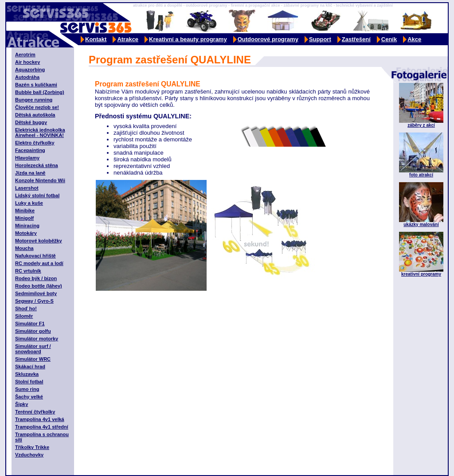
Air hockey (27, 62)
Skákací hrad (30, 367)
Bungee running (34, 100)
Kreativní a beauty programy (188, 39)
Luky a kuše (29, 203)
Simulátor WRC (33, 359)
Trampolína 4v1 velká (40, 419)
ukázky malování (421, 224)
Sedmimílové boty (36, 293)
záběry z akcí (421, 125)
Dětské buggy (31, 122)
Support (320, 39)
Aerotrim (25, 55)
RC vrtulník (28, 271)
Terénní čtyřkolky (35, 412)
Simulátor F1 (30, 324)
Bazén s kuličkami (36, 85)
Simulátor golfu (33, 331)
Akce (414, 39)
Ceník (389, 39)
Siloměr (24, 316)
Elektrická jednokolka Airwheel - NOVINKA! (40, 133)
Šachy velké (29, 397)
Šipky (22, 404)
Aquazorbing (30, 70)
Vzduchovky (29, 455)
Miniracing (27, 226)
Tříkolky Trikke (32, 447)
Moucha (24, 248)
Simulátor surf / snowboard (33, 349)
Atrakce (128, 39)
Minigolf (24, 218)
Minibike (25, 211)
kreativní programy (421, 274)
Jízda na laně (30, 173)
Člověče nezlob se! (37, 107)
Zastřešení (356, 39)
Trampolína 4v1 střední (42, 427)
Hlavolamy (27, 158)
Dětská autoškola (35, 115)
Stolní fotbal (29, 382)
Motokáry (26, 233)
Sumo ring (27, 389)
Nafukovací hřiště (35, 256)
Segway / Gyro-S (34, 301)
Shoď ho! (26, 308)
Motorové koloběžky (39, 241)
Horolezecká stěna (37, 165)
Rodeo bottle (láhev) (39, 286)
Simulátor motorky (37, 339)
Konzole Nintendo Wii (40, 180)
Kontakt (96, 39)
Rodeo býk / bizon (36, 278)
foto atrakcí (421, 175)
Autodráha (27, 77)
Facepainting (30, 150)
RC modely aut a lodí (39, 263)
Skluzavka (27, 374)
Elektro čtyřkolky (35, 143)
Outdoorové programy (268, 39)
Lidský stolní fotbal (37, 195)
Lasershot (27, 188)
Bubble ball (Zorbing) (40, 92)
